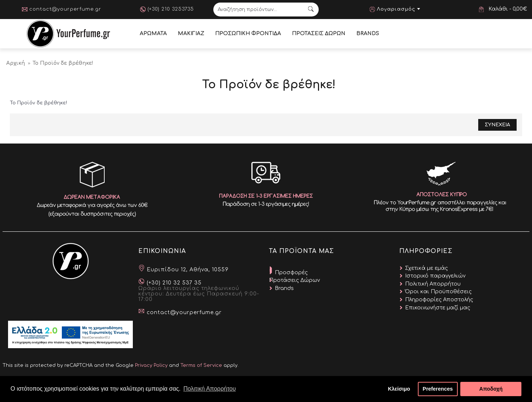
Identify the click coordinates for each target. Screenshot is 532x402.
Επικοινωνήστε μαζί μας (438, 308)
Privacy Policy (151, 365)
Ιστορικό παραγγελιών (435, 276)
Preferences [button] (438, 389)
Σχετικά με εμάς (426, 268)
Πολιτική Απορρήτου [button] (209, 389)
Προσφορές (291, 273)
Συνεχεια (497, 125)
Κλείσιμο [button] (399, 389)
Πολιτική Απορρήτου (433, 284)
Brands (284, 288)
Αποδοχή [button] (491, 389)
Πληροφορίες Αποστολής (439, 300)
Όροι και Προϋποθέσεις (438, 292)
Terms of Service (201, 365)
